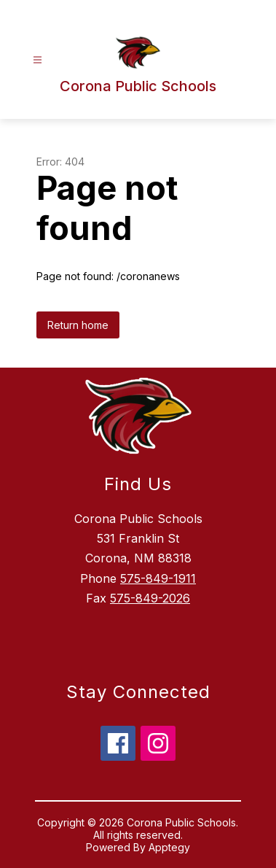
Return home (78, 325)
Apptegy (169, 847)
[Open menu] (38, 60)
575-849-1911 (158, 578)
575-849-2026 (150, 598)
